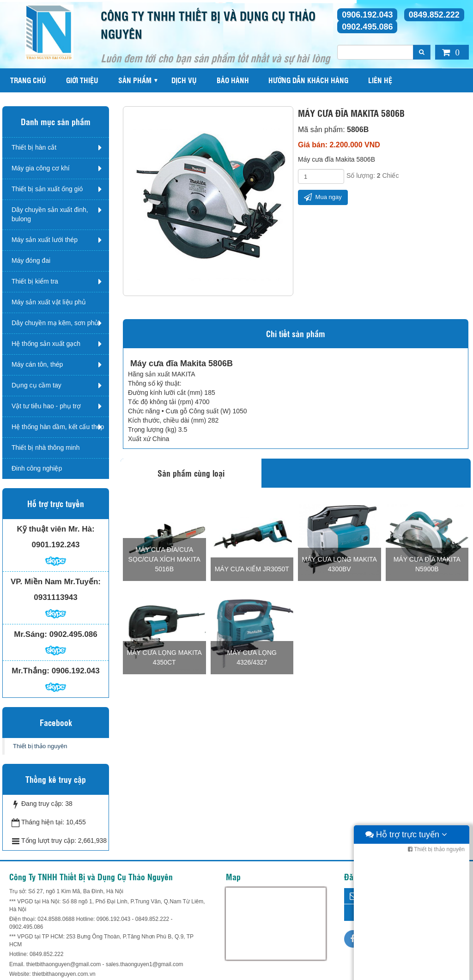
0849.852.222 (434, 15)
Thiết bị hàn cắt (34, 147)
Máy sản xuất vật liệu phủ (49, 302)
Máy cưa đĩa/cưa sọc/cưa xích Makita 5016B (164, 559)
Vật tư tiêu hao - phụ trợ (46, 406)
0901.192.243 (56, 545)
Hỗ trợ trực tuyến (406, 971)
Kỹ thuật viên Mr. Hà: (55, 529)
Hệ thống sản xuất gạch (46, 344)
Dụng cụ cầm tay (36, 385)
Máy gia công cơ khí (41, 168)
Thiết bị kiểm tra (35, 281)
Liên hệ (380, 80)
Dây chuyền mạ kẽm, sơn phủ (55, 323)
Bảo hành (233, 80)
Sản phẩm (135, 80)
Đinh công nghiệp (37, 468)
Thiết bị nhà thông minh (45, 448)
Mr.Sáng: (30, 634)
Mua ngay (323, 197)
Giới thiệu (82, 80)
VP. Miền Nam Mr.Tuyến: (56, 582)
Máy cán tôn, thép (37, 364)
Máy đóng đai (31, 260)
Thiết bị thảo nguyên (40, 746)
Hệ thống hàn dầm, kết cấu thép (58, 427)
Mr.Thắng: (30, 671)
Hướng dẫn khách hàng (308, 80)
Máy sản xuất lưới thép (45, 240)
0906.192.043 (367, 15)
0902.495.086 (367, 27)
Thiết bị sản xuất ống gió (47, 189)
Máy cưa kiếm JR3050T (252, 569)
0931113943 (56, 597)
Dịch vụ (184, 80)
